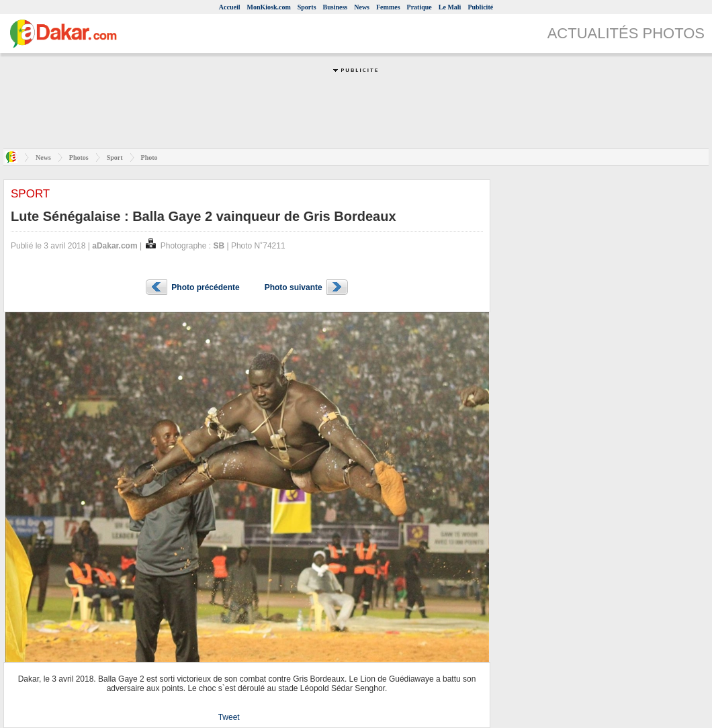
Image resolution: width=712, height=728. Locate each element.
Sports (307, 7)
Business (336, 7)
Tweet (229, 717)
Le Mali (450, 7)
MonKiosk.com (268, 7)
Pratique (419, 7)
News (362, 7)
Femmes (388, 7)
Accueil (230, 7)
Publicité (480, 7)
